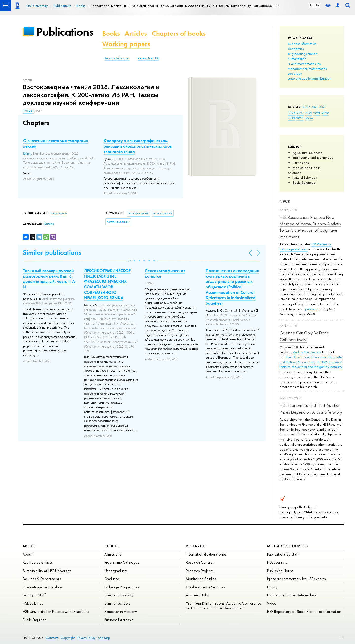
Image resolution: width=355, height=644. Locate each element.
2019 (292, 118)
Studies (113, 546)
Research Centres (200, 562)
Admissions (113, 554)
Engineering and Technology (313, 157)
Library (272, 587)
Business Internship (119, 620)
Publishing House (280, 571)
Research (196, 546)
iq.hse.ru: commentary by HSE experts (296, 579)
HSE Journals (277, 562)
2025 (323, 107)
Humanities (301, 163)
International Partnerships (43, 587)
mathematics (318, 69)
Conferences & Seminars (205, 587)
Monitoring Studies (201, 579)
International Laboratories (206, 554)
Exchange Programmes (122, 587)
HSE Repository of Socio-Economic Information (304, 612)
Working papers (126, 44)
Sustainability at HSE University (47, 571)
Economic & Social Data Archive (292, 595)
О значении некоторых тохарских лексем (56, 143)
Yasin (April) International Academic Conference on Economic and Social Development (223, 605)
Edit (342, 637)
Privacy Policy (86, 638)
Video (272, 603)
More (309, 118)
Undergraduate (116, 571)
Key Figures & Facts (38, 562)
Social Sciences (304, 182)
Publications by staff (283, 554)
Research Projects (200, 571)
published (312, 309)
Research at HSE (148, 58)
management (298, 69)
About (30, 546)
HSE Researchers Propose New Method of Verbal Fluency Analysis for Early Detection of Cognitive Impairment (310, 227)
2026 (315, 107)
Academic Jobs (197, 595)
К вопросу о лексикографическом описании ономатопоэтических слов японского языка (138, 146)
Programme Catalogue (122, 562)
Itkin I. (27, 154)
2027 (306, 107)
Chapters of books (179, 33)
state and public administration (310, 78)
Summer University (119, 595)
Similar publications (52, 252)
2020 (325, 113)
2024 (292, 113)
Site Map (104, 638)
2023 (300, 113)
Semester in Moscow (121, 612)
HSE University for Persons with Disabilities (56, 612)
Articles (136, 33)
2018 (300, 118)
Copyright (68, 638)
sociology (295, 73)
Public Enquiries (34, 620)
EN (318, 5)
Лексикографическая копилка (165, 273)
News (285, 201)
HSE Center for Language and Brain (306, 247)
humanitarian (297, 59)
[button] (129, 261)
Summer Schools (117, 603)
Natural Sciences (305, 177)
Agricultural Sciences (307, 153)
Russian (49, 224)
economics (296, 49)
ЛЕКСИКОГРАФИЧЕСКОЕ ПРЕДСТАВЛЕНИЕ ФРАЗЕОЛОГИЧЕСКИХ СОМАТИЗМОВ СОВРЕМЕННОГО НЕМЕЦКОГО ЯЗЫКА (107, 284)
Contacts (52, 638)
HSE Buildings (33, 603)
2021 (317, 113)
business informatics (302, 44)
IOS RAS (28, 111)
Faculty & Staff (34, 595)
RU (312, 5)
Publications (65, 32)
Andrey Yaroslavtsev (307, 352)
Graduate (112, 579)
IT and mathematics (302, 64)
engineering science (303, 54)
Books (111, 33)
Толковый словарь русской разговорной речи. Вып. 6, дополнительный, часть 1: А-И (50, 279)
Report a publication (117, 58)
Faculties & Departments (42, 579)
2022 (309, 113)
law (319, 64)
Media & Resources (288, 546)
